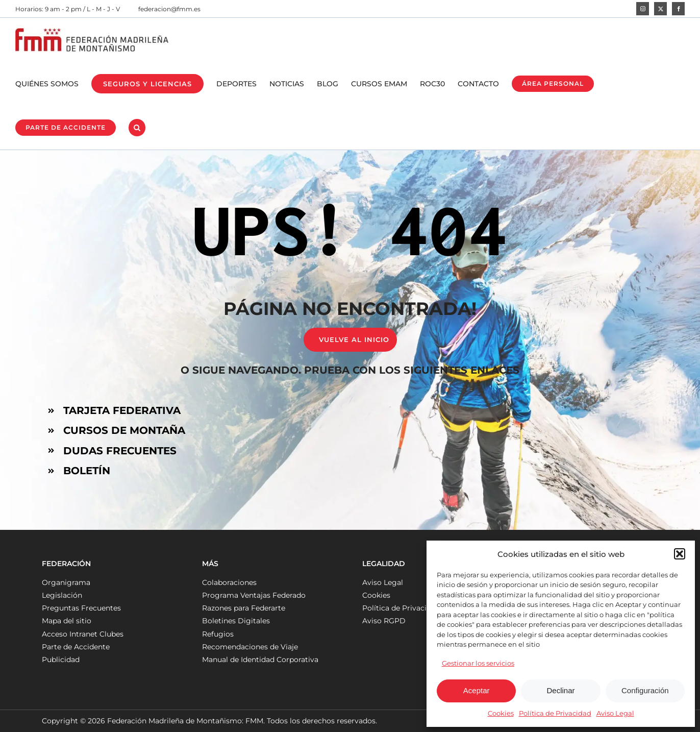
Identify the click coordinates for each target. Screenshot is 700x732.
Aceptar (477, 690)
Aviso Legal (615, 713)
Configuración (645, 690)
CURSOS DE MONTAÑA (124, 430)
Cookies (501, 713)
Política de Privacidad (555, 713)
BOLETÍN (87, 471)
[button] (680, 554)
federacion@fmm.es (169, 9)
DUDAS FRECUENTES (120, 451)
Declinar (560, 690)
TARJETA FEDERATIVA (122, 410)
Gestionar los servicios (478, 663)
